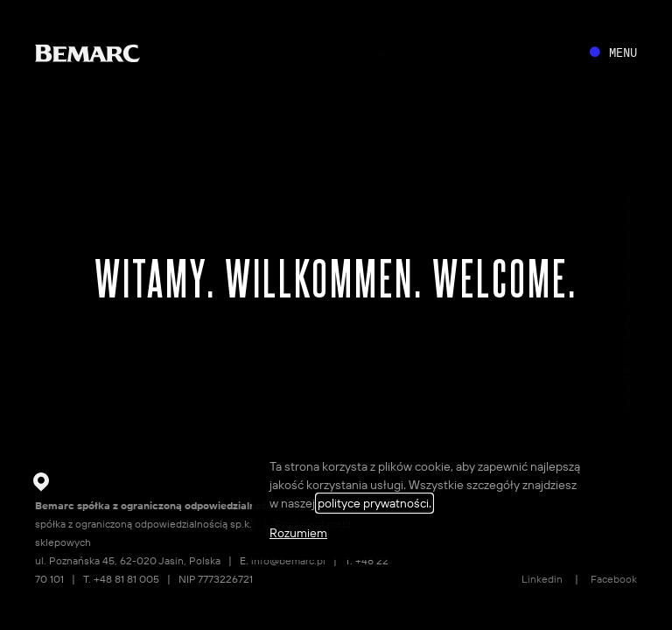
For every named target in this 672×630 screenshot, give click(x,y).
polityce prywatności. (374, 503)
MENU (623, 52)
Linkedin (542, 579)
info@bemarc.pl (288, 560)
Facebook (614, 579)
